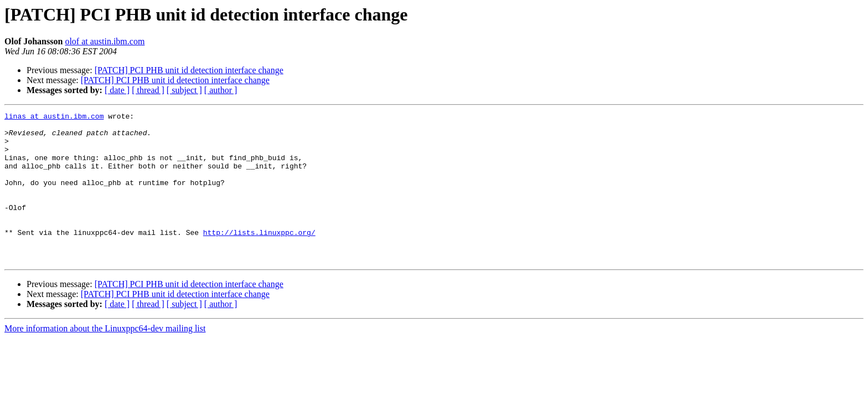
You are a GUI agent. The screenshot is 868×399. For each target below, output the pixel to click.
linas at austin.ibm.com (54, 117)
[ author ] (221, 90)
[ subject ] (184, 90)
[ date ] (117, 90)
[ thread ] (148, 90)
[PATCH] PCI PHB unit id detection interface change (189, 70)
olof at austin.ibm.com (105, 41)
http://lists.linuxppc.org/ (259, 257)
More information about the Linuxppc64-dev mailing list (105, 358)
